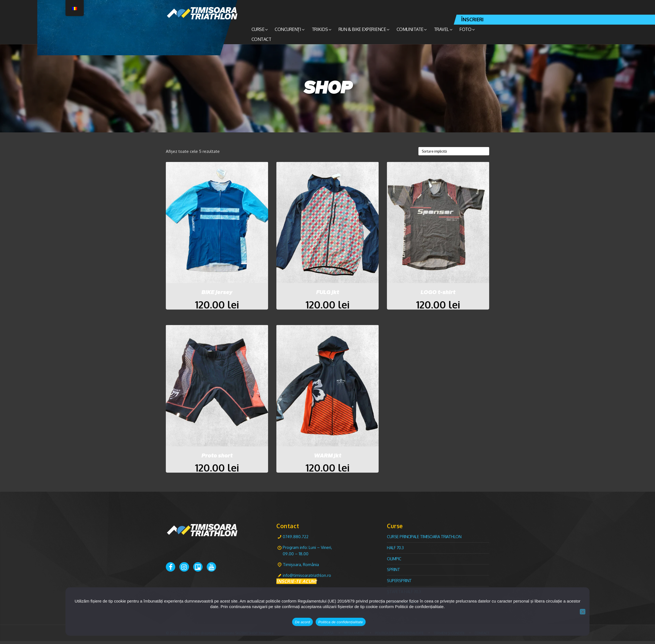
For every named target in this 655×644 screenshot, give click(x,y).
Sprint (394, 573)
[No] (583, 612)
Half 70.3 (396, 551)
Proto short (217, 458)
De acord (302, 622)
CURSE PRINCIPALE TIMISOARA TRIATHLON (425, 540)
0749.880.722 (296, 540)
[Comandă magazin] (451, 151)
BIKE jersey (217, 293)
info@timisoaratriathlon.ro (307, 578)
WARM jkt (328, 458)
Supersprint (399, 584)
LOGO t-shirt (438, 293)
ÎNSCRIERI (472, 19)
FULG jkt (328, 293)
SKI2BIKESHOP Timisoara (256, 636)
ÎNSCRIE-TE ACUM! (296, 585)
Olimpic (395, 562)
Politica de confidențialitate (341, 622)
